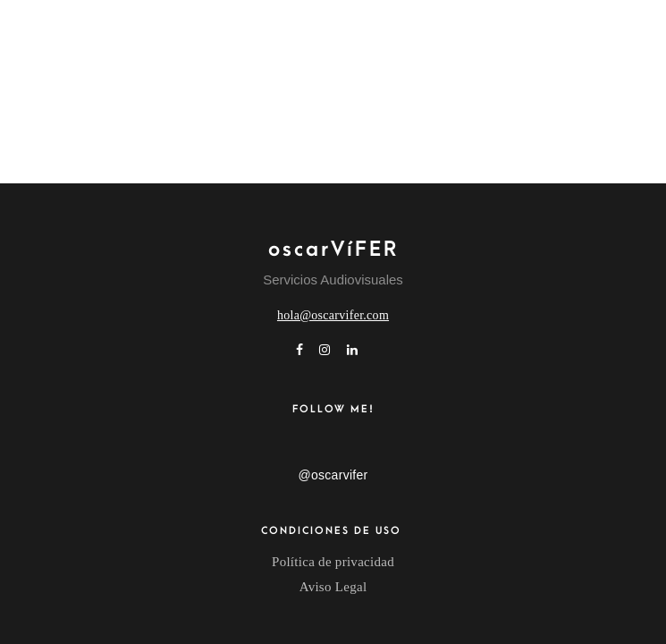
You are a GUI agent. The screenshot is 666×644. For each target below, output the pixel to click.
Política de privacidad (333, 562)
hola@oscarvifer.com (333, 315)
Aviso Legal (333, 587)
